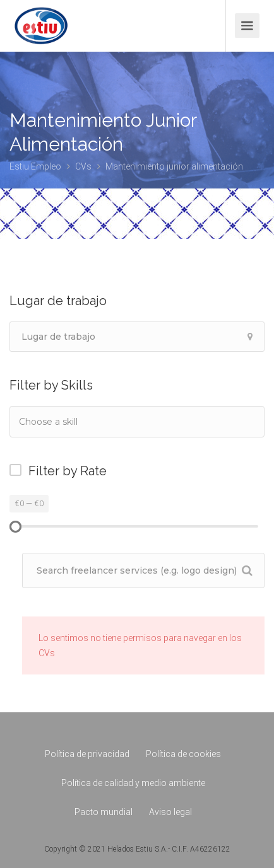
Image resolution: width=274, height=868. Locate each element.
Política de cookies (183, 754)
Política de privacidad (87, 754)
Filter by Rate (68, 471)
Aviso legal (170, 812)
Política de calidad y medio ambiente (133, 783)
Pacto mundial (104, 812)
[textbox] (81, 421)
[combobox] (137, 422)
